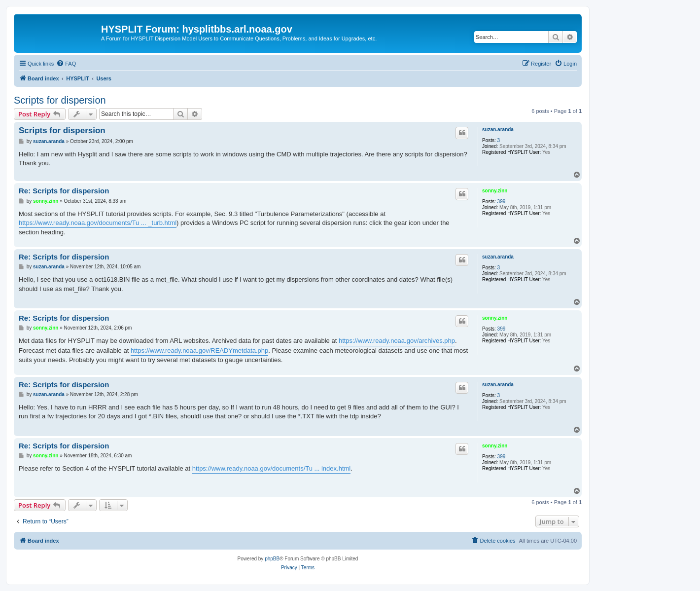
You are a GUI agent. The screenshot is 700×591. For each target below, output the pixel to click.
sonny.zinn (495, 191)
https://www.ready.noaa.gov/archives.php (397, 341)
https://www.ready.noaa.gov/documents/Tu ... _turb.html (98, 223)
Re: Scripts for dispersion (64, 191)
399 (502, 202)
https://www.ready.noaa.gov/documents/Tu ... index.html (272, 468)
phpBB (272, 559)
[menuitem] (66, 64)
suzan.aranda (498, 129)
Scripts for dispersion (60, 100)
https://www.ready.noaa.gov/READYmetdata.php (199, 351)
